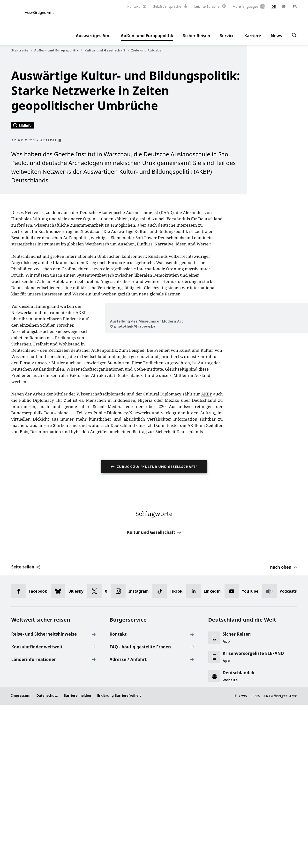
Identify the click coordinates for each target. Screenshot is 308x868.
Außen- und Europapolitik (147, 36)
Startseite (22, 50)
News (276, 36)
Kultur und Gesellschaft (107, 50)
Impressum (21, 859)
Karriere (252, 36)
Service (227, 36)
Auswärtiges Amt (93, 36)
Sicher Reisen (197, 36)
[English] (284, 7)
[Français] (295, 7)
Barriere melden (77, 859)
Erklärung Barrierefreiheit (119, 859)
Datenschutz (47, 859)
